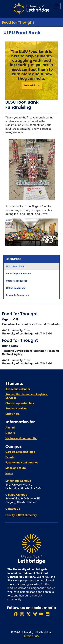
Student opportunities (20, 403)
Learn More (32, 85)
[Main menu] (57, 6)
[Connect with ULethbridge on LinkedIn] (48, 614)
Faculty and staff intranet (22, 462)
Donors (10, 433)
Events (10, 457)
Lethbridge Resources (18, 274)
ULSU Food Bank (15, 266)
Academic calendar (18, 389)
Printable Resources (17, 295)
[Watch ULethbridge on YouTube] (41, 614)
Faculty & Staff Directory (21, 515)
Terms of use (32, 636)
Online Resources (16, 288)
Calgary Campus (16, 495)
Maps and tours (16, 468)
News (9, 473)
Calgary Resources (17, 281)
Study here (12, 414)
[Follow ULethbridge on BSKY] (35, 614)
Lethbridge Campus (18, 481)
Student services (16, 408)
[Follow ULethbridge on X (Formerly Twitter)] (28, 614)
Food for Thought (18, 22)
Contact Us (13, 509)
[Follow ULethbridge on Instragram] (22, 614)
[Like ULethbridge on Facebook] (16, 614)
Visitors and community (21, 438)
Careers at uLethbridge (20, 452)
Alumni (10, 427)
